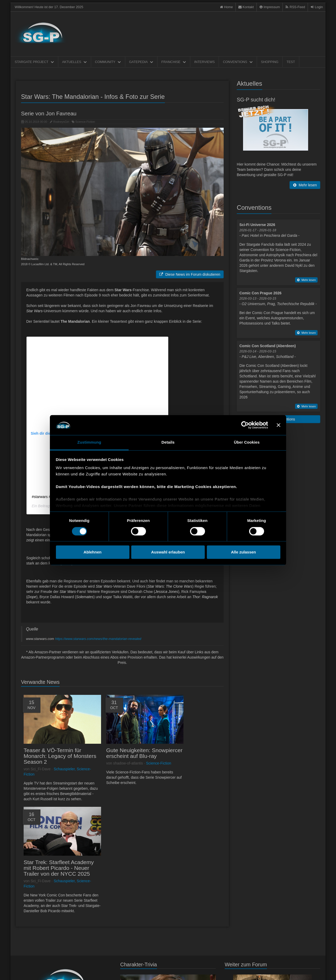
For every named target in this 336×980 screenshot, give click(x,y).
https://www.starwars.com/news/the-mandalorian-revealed (98, 639)
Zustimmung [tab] (89, 442)
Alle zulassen (243, 552)
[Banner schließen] (279, 425)
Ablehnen (92, 552)
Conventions (238, 62)
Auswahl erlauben (168, 552)
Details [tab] (168, 442)
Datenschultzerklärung (59, 970)
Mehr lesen (305, 185)
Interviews (204, 62)
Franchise (174, 62)
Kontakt (37, 970)
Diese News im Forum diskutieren (190, 274)
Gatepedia (141, 62)
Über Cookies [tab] (247, 442)
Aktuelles (75, 62)
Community (108, 62)
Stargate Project (34, 62)
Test (291, 62)
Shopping (270, 62)
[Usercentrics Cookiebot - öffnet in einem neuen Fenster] (245, 425)
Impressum (22, 970)
